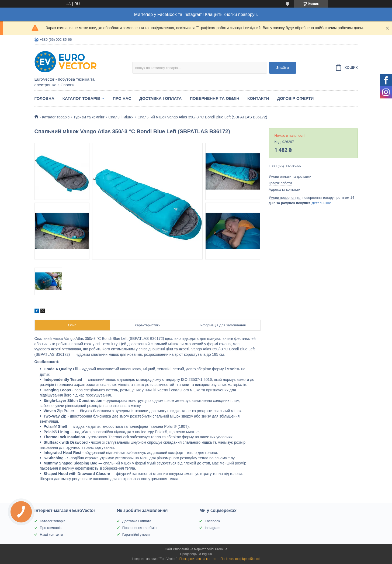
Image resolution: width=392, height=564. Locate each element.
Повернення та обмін (214, 98)
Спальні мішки (121, 117)
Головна (44, 98)
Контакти (258, 98)
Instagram (213, 528)
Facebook (212, 521)
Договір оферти (295, 98)
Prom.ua (221, 549)
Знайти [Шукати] (282, 68)
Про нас (122, 98)
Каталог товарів (81, 98)
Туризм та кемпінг (89, 117)
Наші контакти (51, 534)
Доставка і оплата (160, 98)
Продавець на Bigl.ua (196, 554)
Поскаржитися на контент (199, 559)
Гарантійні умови (136, 534)
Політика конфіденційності (240, 559)
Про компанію (51, 528)
